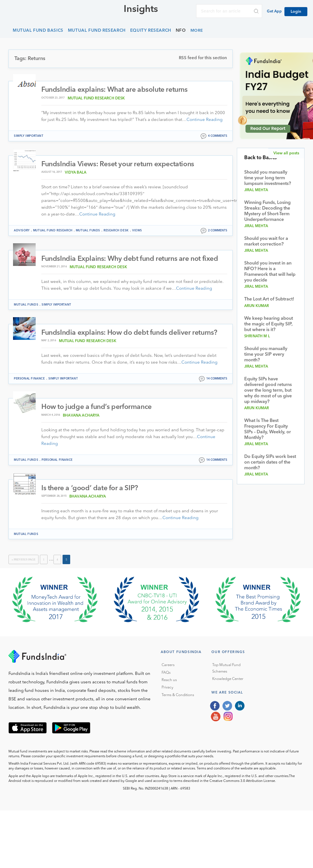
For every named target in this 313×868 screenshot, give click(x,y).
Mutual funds (88, 231)
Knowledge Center (228, 680)
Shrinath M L (257, 336)
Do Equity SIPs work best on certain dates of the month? (270, 462)
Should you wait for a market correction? (266, 242)
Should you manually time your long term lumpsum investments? (268, 178)
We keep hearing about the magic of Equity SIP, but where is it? (269, 324)
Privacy (167, 688)
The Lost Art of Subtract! (269, 299)
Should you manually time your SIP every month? (266, 355)
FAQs (166, 673)
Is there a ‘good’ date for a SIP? (90, 489)
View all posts (286, 153)
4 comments (218, 136)
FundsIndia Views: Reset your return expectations (119, 164)
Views (137, 231)
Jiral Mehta (256, 190)
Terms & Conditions (178, 696)
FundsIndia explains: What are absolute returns (116, 90)
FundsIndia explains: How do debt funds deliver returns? (131, 333)
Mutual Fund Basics (38, 31)
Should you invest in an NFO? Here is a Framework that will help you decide (270, 272)
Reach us (169, 681)
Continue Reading (204, 120)
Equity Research (151, 31)
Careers (168, 666)
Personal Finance (29, 379)
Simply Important (29, 136)
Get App (274, 11)
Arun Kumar (257, 306)
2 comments (218, 231)
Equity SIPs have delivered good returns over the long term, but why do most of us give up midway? (268, 391)
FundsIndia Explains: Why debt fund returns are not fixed (132, 259)
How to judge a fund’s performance (97, 408)
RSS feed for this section (203, 58)
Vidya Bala (76, 173)
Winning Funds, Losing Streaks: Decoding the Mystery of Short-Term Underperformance (267, 211)
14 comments (217, 379)
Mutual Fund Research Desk (96, 98)
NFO (181, 31)
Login (296, 12)
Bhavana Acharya (81, 416)
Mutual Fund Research (97, 31)
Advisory (22, 231)
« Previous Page (23, 560)
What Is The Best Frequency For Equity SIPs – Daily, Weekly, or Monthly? (268, 429)
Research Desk (116, 231)
